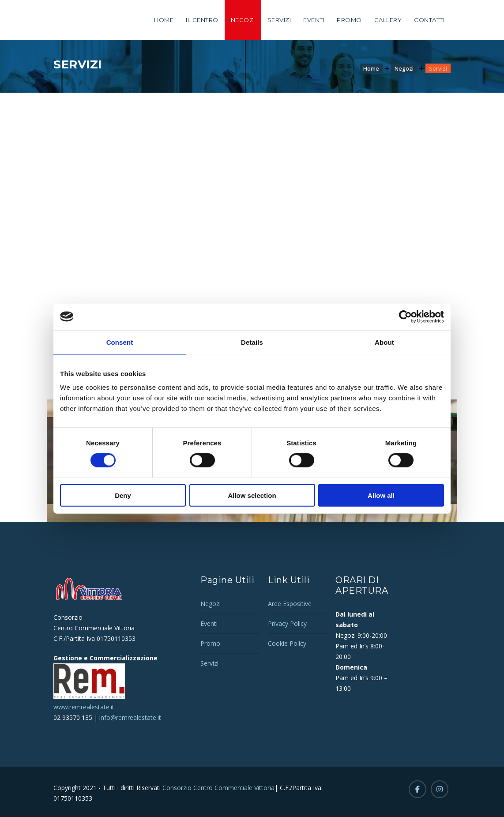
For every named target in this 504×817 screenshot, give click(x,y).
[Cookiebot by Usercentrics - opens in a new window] (405, 316)
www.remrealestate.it (84, 707)
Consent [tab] (120, 342)
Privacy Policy (287, 623)
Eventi (314, 20)
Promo (349, 20)
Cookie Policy (287, 643)
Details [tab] (252, 342)
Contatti (429, 20)
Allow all (381, 495)
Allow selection (252, 495)
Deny (123, 495)
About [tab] (384, 342)
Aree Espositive (290, 604)
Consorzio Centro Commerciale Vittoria (218, 788)
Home (164, 20)
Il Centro (202, 20)
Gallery (388, 20)
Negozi (243, 20)
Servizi (279, 20)
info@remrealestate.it (130, 717)
